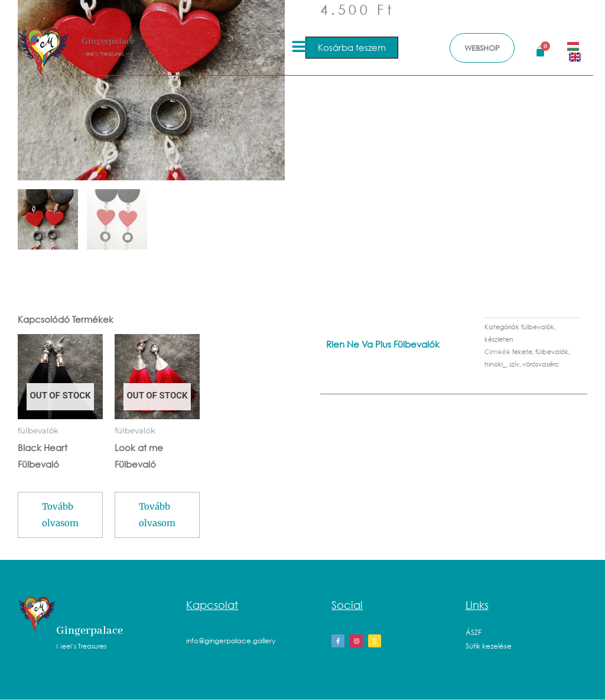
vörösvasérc (541, 364)
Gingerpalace (108, 41)
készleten (499, 339)
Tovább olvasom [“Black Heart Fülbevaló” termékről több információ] (60, 515)
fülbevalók (538, 327)
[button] (300, 46)
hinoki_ (495, 364)
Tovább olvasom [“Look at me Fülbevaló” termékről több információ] (157, 515)
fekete (522, 351)
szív (514, 364)
